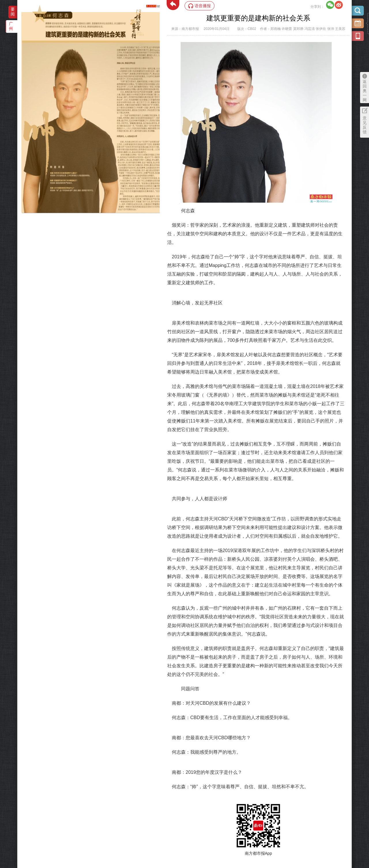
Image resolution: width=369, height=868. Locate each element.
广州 (11, 26)
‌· (22, 15)
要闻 (13, 12)
